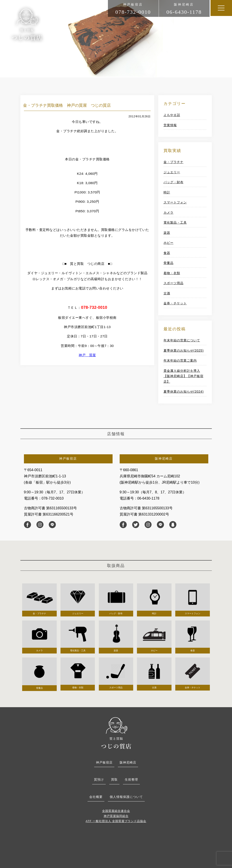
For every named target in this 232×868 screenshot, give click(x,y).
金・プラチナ (174, 162)
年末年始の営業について (182, 340)
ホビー (169, 243)
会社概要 (96, 797)
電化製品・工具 (175, 222)
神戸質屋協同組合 (116, 816)
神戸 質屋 (87, 355)
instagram (40, 525)
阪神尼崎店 (128, 762)
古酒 (167, 293)
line (52, 525)
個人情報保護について (126, 797)
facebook (27, 525)
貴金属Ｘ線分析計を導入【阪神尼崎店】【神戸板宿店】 (183, 376)
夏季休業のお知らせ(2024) (184, 392)
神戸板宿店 (104, 762)
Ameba (173, 525)
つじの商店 (27, 25)
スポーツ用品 (174, 283)
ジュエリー (172, 172)
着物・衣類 (172, 273)
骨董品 (169, 263)
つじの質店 (116, 733)
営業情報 (170, 125)
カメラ (169, 213)
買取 (114, 779)
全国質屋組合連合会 (116, 811)
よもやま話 (172, 115)
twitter (136, 525)
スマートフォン (175, 202)
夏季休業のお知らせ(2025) (184, 350)
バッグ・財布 (174, 182)
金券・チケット (175, 303)
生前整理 (131, 779)
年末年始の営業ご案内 (180, 360)
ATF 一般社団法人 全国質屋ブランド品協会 (116, 821)
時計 (167, 192)
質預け (99, 779)
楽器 (167, 233)
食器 (167, 253)
